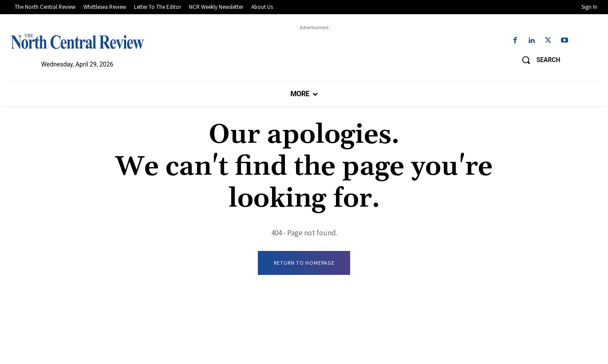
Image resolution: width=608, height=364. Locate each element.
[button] (538, 60)
